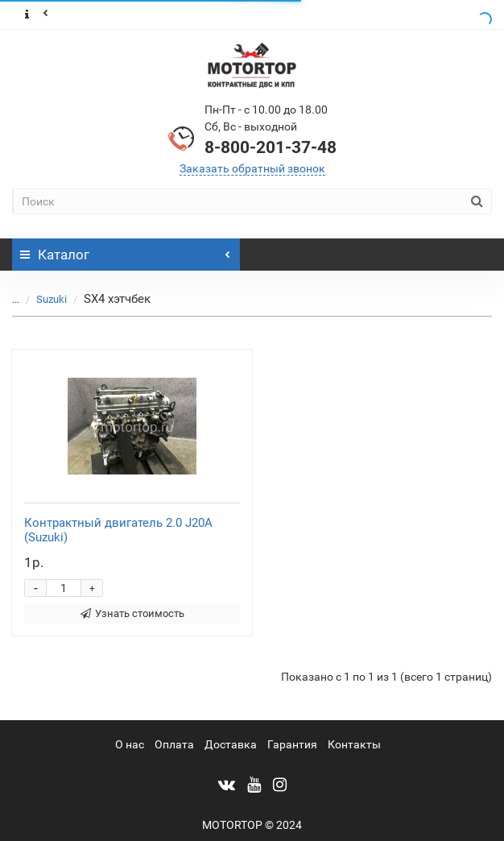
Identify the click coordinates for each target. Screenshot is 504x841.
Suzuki (52, 299)
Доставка (231, 744)
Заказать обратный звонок (252, 168)
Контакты (354, 744)
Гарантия (292, 744)
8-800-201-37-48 (271, 147)
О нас (130, 744)
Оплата (174, 744)
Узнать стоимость (132, 613)
